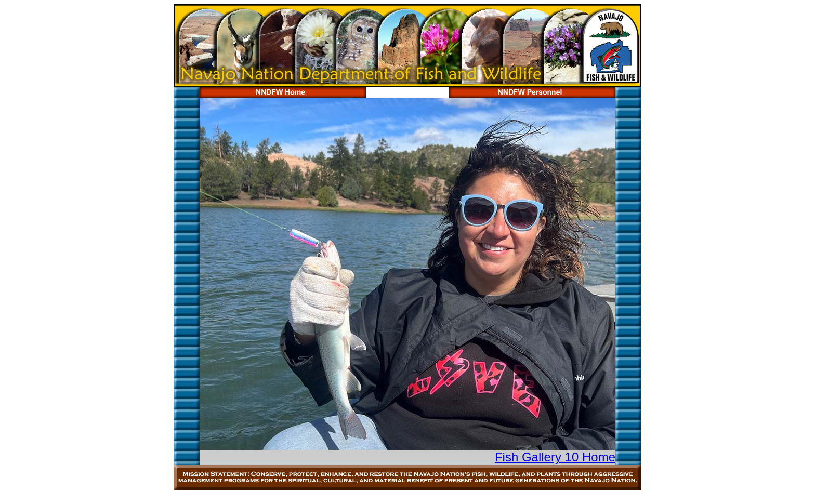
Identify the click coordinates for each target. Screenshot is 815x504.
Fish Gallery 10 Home (555, 457)
